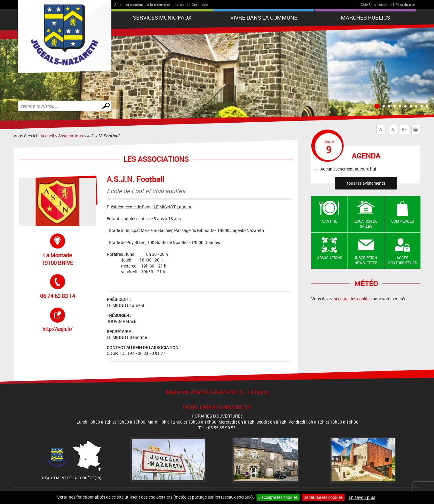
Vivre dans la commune (264, 17)
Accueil (47, 136)
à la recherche (158, 5)
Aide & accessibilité (376, 5)
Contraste (200, 5)
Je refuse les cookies (323, 497)
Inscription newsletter (366, 260)
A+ (404, 130)
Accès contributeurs (402, 260)
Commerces (403, 221)
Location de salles (366, 224)
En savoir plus (362, 497)
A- (381, 130)
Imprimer (417, 130)
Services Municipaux (162, 17)
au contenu (134, 5)
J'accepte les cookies (278, 497)
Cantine (330, 221)
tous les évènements (366, 183)
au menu (181, 5)
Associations (71, 136)
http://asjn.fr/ (68, 320)
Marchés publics (365, 17)
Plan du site (405, 5)
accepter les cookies (353, 299)
